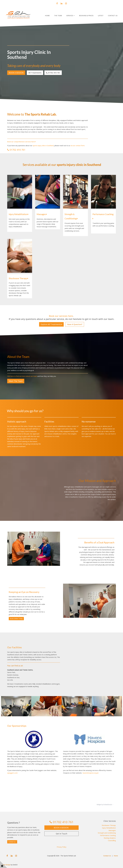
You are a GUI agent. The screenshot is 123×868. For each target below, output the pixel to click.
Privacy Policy (62, 847)
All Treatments (35, 73)
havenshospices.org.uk (91, 773)
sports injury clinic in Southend (43, 145)
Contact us (12, 842)
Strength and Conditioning (107, 833)
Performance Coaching (108, 835)
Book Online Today (16, 619)
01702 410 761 (53, 73)
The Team (58, 15)
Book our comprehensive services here (21, 142)
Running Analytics (110, 838)
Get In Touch (61, 834)
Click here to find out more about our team (22, 376)
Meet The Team (16, 381)
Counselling (112, 840)
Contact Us (113, 15)
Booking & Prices (86, 15)
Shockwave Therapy (109, 825)
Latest (101, 15)
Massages (42, 214)
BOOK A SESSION (16, 73)
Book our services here (61, 316)
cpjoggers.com (12, 773)
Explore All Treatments (51, 324)
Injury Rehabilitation (19, 214)
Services (70, 15)
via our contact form (77, 145)
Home (47, 15)
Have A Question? (75, 324)
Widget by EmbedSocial (104, 805)
